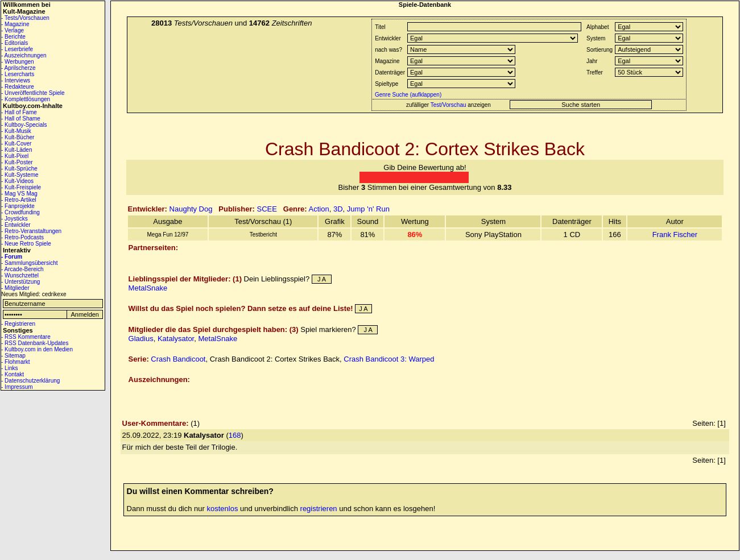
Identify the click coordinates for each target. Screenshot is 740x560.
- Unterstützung (20, 282)
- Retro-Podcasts (22, 237)
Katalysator (176, 339)
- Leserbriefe (17, 49)
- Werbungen (18, 62)
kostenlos (223, 509)
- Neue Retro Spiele (26, 244)
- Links (9, 368)
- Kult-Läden (16, 150)
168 (235, 435)
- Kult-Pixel (15, 156)
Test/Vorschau (448, 105)
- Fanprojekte (18, 206)
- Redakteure (18, 87)
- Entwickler (16, 225)
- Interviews (16, 80)
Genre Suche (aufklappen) (407, 95)
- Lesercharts (18, 74)
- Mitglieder (15, 288)
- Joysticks (15, 219)
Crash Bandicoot (178, 359)
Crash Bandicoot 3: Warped (389, 359)
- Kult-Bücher (18, 137)
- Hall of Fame (19, 112)
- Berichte (13, 37)
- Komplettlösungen (26, 99)
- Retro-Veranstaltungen (31, 231)
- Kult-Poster (17, 162)
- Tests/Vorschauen (25, 18)
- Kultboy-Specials (24, 125)
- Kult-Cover (16, 144)
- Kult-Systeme (20, 175)
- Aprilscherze (18, 68)
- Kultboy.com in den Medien (37, 349)
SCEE (267, 209)
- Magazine (15, 24)
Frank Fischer (675, 235)
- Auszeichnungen (24, 55)
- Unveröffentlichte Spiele (33, 93)
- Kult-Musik (16, 131)
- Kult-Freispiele (21, 187)
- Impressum (17, 387)
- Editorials (15, 43)
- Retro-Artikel (19, 200)
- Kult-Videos (17, 181)
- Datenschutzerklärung (30, 381)
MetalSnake (148, 288)
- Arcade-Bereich (22, 269)
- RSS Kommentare (26, 337)
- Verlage (13, 30)
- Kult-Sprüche (19, 169)
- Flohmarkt (16, 362)
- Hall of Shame (21, 119)
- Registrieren (18, 324)
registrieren (319, 509)
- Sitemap (13, 356)
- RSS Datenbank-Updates (35, 343)
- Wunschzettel (20, 275)
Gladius (141, 339)
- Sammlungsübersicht (29, 263)
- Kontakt (13, 374)
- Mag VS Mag (19, 194)
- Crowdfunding (20, 212)
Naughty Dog (191, 209)
